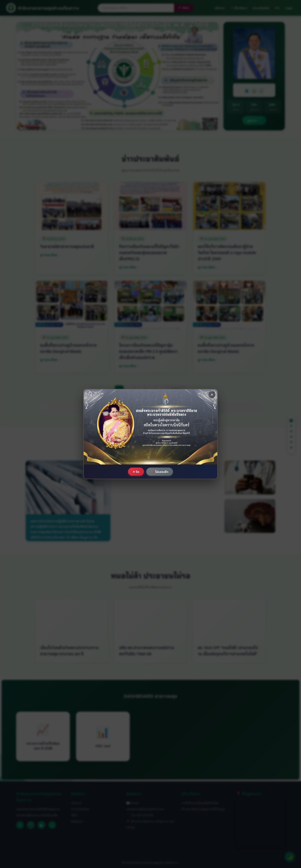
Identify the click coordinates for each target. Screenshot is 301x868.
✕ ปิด (136, 472)
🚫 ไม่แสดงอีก (160, 472)
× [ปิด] (212, 395)
